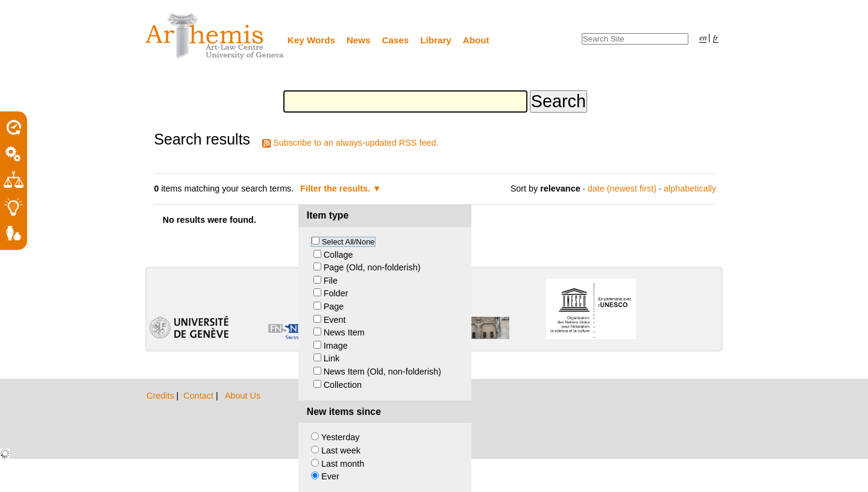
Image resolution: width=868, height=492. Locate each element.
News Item (344, 332)
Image (336, 346)
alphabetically (690, 188)
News (359, 40)
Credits (162, 396)
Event (335, 320)
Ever (330, 476)
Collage (338, 255)
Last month (343, 464)
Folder (336, 293)
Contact (200, 396)
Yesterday (340, 437)
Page (334, 307)
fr (716, 38)
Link (332, 358)
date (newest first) (622, 188)
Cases (396, 40)
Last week (341, 450)
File (331, 281)
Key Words (311, 40)
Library (436, 40)
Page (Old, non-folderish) (372, 267)
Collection (343, 385)
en (703, 38)
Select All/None (348, 242)
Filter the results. (336, 188)
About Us (243, 396)
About (476, 40)
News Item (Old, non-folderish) (382, 372)
